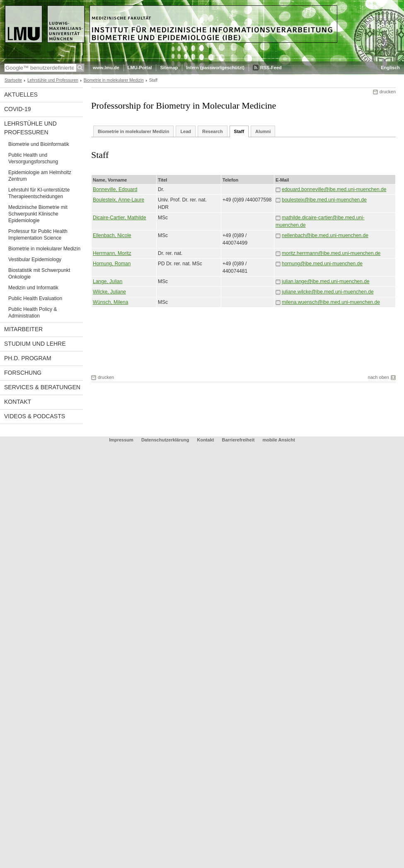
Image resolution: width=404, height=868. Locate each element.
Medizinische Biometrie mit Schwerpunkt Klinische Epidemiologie (38, 214)
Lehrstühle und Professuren (53, 80)
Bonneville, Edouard (115, 189)
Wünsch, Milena (110, 302)
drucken (388, 92)
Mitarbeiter (23, 329)
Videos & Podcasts (35, 416)
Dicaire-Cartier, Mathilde (120, 218)
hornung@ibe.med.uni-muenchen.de (322, 264)
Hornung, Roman (112, 264)
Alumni (263, 131)
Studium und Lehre (35, 344)
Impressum (121, 440)
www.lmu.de (106, 68)
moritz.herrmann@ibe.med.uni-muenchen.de (331, 253)
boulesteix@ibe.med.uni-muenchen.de (324, 200)
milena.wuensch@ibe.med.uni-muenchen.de (331, 302)
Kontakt (18, 402)
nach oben (379, 377)
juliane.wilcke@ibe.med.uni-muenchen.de (328, 292)
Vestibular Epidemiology (35, 259)
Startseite (13, 80)
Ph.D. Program (28, 358)
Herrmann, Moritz (112, 253)
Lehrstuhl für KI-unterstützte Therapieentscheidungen (39, 193)
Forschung (23, 373)
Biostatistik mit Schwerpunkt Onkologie (39, 274)
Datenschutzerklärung (165, 440)
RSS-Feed (271, 68)
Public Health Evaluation (35, 298)
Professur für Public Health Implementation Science (38, 235)
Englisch (390, 68)
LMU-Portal (140, 68)
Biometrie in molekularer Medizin (114, 80)
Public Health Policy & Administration (33, 313)
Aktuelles (21, 95)
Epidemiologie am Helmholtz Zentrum (40, 176)
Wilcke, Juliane (109, 292)
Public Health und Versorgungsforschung (33, 158)
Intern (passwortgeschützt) (215, 68)
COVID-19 (18, 109)
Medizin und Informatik (33, 288)
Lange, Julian (108, 281)
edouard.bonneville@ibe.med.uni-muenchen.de (334, 189)
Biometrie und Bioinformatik (39, 144)
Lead (186, 131)
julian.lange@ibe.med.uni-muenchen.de (326, 281)
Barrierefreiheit (239, 440)
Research (213, 131)
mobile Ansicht (278, 440)
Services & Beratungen (42, 387)
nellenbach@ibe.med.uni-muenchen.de (325, 235)
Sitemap (169, 68)
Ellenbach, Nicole (112, 235)
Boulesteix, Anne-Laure (119, 200)
